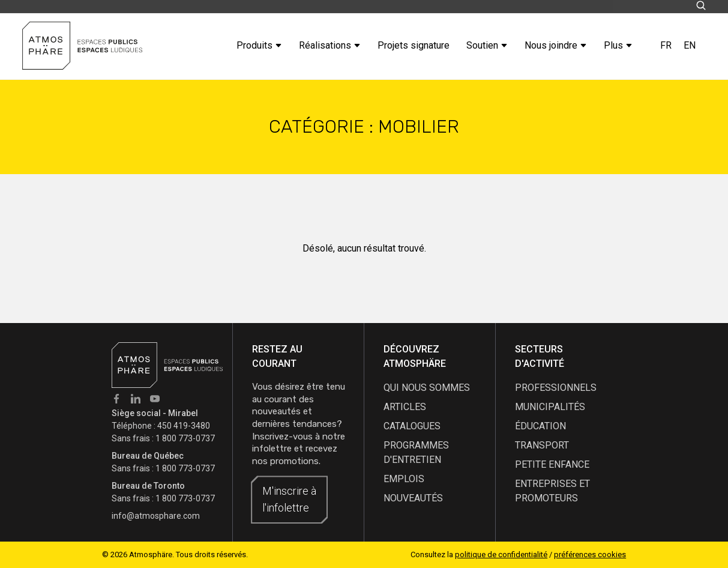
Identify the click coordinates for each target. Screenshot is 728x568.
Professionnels (556, 388)
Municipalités (550, 407)
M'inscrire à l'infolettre (289, 499)
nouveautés (413, 498)
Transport (542, 445)
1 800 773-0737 (185, 438)
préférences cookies (590, 554)
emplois (404, 479)
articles (405, 407)
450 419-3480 (184, 426)
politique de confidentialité (501, 554)
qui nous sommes (427, 388)
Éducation (540, 426)
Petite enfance (552, 464)
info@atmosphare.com (156, 516)
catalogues (412, 426)
